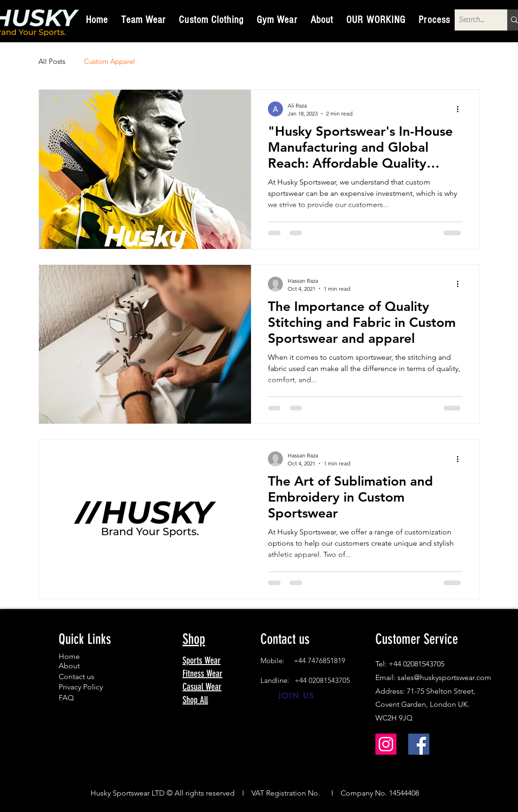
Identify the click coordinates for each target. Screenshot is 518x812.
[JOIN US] (296, 696)
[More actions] (461, 109)
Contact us (76, 677)
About (69, 666)
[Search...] (473, 20)
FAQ (66, 698)
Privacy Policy (81, 687)
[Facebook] (419, 744)
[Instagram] (386, 744)
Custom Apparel (110, 61)
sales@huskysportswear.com (444, 677)
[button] (143, 20)
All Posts (52, 61)
